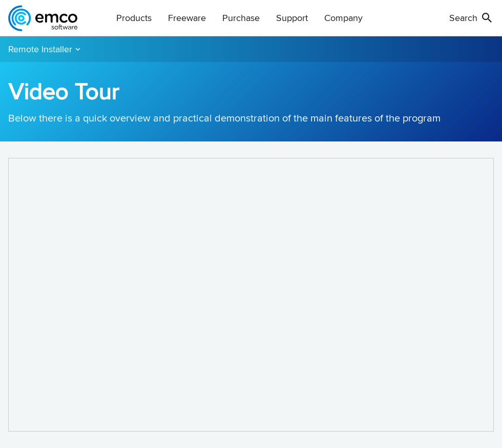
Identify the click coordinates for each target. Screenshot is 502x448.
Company (343, 18)
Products (134, 18)
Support (292, 18)
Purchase (241, 18)
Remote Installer (40, 49)
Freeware (187, 18)
